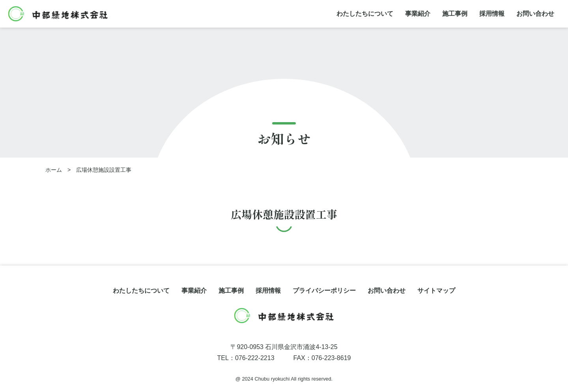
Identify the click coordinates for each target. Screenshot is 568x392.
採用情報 (492, 14)
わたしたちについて (365, 14)
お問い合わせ (535, 14)
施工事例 (455, 14)
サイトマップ (436, 291)
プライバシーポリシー (324, 291)
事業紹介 (418, 14)
